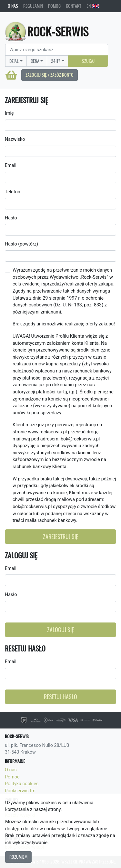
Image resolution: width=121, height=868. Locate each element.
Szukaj (88, 61)
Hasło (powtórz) (21, 244)
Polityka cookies (22, 784)
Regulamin (33, 6)
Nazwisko (15, 139)
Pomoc (54, 6)
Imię (9, 113)
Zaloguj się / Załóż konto (50, 75)
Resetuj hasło (60, 697)
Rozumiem (18, 857)
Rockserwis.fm (20, 791)
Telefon (13, 192)
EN (93, 6)
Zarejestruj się (60, 537)
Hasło (11, 218)
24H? (56, 61)
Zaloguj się (60, 630)
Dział (14, 61)
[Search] (57, 50)
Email (11, 165)
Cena (35, 61)
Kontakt (74, 6)
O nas (13, 6)
